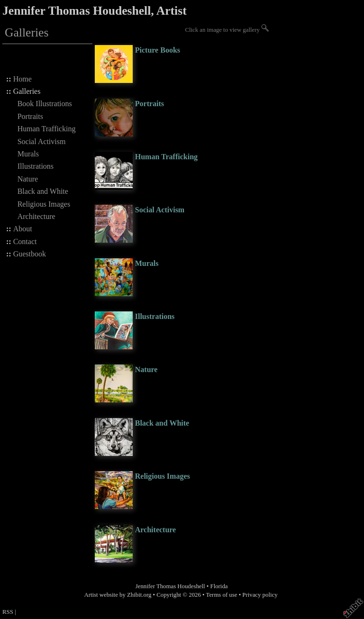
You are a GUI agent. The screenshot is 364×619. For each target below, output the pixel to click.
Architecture (36, 216)
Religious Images (44, 204)
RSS (8, 612)
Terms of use (222, 595)
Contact (25, 241)
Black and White (43, 191)
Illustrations (36, 166)
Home (23, 79)
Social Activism (42, 141)
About (23, 229)
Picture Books (158, 50)
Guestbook (30, 254)
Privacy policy (260, 595)
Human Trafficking (47, 129)
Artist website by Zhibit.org (118, 595)
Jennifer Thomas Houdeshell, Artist (95, 11)
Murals (28, 154)
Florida (219, 586)
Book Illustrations (45, 104)
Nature (28, 179)
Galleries (27, 91)
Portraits (30, 116)
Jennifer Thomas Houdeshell (170, 586)
